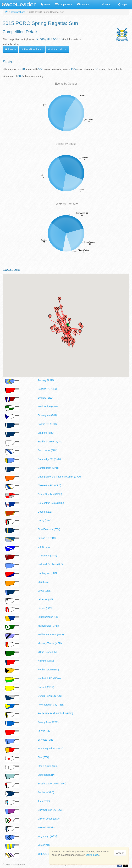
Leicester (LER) (46, 599)
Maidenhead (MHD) (48, 626)
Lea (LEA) (43, 582)
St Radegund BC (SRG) (51, 748)
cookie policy (92, 855)
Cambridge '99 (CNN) (49, 459)
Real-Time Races (32, 49)
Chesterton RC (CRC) (49, 485)
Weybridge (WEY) (47, 836)
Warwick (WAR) (46, 827)
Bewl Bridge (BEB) (48, 406)
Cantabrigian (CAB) (48, 468)
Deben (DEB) (45, 512)
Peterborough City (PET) (51, 705)
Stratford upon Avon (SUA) (52, 784)
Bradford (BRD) (46, 433)
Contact (83, 4)
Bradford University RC (50, 442)
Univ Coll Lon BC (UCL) (51, 810)
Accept (120, 853)
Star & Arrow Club (47, 766)
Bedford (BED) (46, 398)
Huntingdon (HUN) (48, 573)
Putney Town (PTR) (48, 722)
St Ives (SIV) (45, 731)
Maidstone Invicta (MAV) (51, 634)
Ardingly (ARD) (46, 380)
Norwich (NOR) (46, 687)
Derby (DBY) (45, 520)
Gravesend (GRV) (47, 556)
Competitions (64, 4)
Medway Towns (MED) (50, 643)
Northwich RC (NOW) (49, 678)
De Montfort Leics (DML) (51, 503)
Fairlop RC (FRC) (47, 538)
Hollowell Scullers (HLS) (51, 564)
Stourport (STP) (46, 775)
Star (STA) (43, 757)
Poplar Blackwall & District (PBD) (55, 713)
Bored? (107, 4)
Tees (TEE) (44, 801)
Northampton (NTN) (48, 670)
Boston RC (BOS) (47, 424)
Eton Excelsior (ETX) (49, 529)
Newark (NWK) (46, 661)
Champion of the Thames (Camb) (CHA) (59, 477)
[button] (66, 341)
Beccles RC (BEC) (48, 389)
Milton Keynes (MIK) (49, 652)
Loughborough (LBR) (49, 617)
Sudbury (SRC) (46, 792)
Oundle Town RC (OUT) (51, 696)
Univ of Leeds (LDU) (49, 819)
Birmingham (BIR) (47, 415)
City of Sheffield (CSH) (50, 494)
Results (10, 49)
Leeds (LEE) (45, 591)
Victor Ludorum (57, 49)
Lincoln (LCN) (45, 608)
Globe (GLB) (45, 547)
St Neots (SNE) (46, 740)
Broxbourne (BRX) (48, 450)
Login (122, 4)
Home (45, 4)
